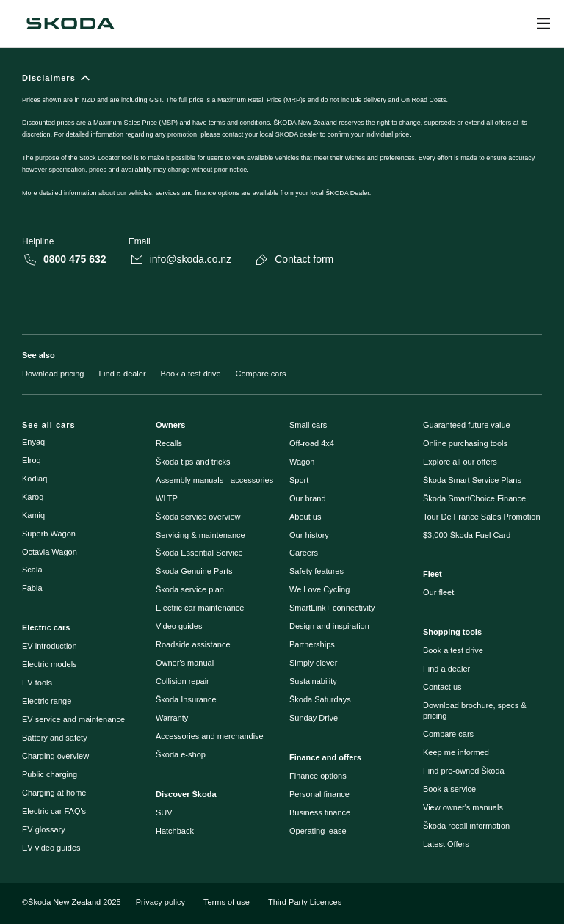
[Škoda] (70, 23)
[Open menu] (543, 23)
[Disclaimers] (282, 143)
